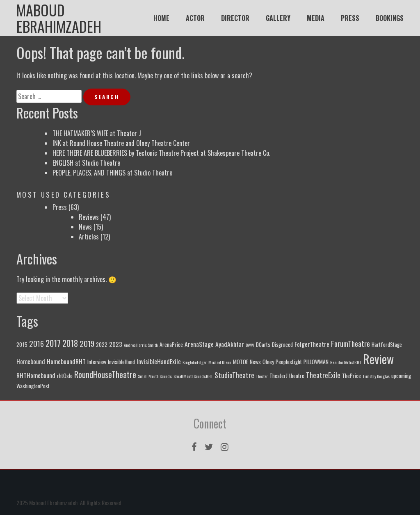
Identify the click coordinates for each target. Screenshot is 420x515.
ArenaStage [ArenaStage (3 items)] (199, 344)
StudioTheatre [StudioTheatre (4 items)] (234, 375)
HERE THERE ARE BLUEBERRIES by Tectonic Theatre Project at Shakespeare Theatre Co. (161, 153)
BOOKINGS (390, 18)
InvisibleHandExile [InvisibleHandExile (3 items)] (159, 361)
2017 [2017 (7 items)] (53, 343)
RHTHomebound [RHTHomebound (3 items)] (36, 375)
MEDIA (316, 18)
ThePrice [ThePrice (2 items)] (352, 376)
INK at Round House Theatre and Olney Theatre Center (121, 143)
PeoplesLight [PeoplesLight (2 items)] (289, 362)
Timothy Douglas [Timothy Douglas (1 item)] (376, 376)
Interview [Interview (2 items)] (97, 362)
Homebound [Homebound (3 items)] (31, 361)
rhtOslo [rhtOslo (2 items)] (65, 376)
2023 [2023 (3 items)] (116, 344)
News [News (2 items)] (255, 362)
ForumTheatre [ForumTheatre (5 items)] (350, 343)
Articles (89, 237)
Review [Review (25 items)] (378, 359)
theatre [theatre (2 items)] (297, 376)
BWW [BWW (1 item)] (250, 345)
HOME (161, 18)
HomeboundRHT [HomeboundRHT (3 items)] (66, 361)
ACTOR (195, 18)
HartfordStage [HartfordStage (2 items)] (387, 344)
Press (60, 207)
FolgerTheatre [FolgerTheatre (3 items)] (312, 344)
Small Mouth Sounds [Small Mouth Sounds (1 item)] (155, 376)
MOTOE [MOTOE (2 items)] (241, 362)
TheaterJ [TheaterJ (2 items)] (278, 376)
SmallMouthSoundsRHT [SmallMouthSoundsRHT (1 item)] (193, 376)
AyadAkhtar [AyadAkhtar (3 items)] (230, 344)
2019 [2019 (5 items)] (87, 343)
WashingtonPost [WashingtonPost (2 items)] (33, 386)
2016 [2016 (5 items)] (37, 343)
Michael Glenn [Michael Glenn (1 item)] (220, 362)
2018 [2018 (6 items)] (70, 343)
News (85, 227)
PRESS (350, 18)
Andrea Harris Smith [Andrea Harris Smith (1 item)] (141, 345)
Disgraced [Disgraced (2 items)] (282, 344)
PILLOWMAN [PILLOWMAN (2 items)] (316, 362)
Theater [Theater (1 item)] (262, 376)
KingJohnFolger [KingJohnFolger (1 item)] (195, 362)
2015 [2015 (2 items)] (22, 344)
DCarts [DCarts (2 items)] (263, 344)
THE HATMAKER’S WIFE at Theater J (97, 133)
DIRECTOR (235, 18)
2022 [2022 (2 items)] (102, 344)
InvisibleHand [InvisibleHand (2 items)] (121, 362)
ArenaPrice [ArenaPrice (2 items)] (171, 344)
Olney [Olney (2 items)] (268, 362)
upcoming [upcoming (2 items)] (401, 376)
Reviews (89, 217)
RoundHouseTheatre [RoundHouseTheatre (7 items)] (105, 374)
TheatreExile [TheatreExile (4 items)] (323, 375)
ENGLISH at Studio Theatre (86, 163)
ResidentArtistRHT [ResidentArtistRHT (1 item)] (346, 362)
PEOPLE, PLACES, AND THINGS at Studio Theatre (112, 173)
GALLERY (278, 18)
